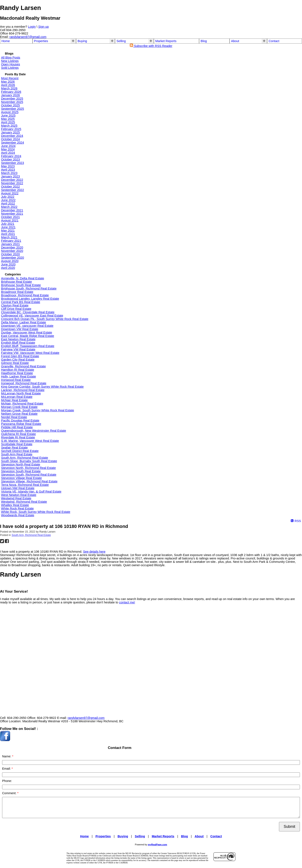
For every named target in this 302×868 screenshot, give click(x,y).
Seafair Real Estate (14, 448)
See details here (94, 552)
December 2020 (12, 247)
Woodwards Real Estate (18, 515)
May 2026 (8, 82)
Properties (41, 41)
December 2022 (12, 180)
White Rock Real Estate (17, 508)
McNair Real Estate (14, 400)
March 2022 (9, 207)
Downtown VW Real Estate (20, 329)
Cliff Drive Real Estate (16, 309)
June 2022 (8, 200)
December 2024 (12, 136)
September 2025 (12, 109)
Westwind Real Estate (16, 498)
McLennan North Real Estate (21, 393)
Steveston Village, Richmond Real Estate (29, 481)
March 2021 (9, 237)
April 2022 (8, 203)
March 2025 (9, 126)
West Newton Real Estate (19, 495)
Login (32, 27)
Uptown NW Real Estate (18, 488)
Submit (289, 827)
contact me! (127, 602)
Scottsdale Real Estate (17, 444)
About (235, 41)
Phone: (7, 781)
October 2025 (10, 105)
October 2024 (10, 139)
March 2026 (9, 88)
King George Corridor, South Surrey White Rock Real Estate (42, 387)
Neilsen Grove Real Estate (19, 414)
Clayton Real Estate (15, 305)
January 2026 (10, 95)
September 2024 (12, 143)
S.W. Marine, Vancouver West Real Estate (30, 441)
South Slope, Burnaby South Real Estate (29, 461)
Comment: (10, 793)
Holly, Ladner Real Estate (18, 376)
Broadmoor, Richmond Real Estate (25, 295)
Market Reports (166, 41)
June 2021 (8, 227)
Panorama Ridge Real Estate (21, 424)
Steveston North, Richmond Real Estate (28, 468)
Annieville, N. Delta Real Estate (23, 278)
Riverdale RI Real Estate (18, 437)
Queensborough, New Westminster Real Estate (34, 431)
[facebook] (5, 740)
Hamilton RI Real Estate (18, 370)
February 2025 (11, 129)
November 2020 (12, 251)
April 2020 (8, 268)
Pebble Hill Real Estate (17, 427)
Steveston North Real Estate (21, 464)
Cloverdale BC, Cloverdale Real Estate (28, 312)
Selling (121, 41)
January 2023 (10, 176)
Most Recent (10, 78)
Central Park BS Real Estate (21, 302)
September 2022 (12, 190)
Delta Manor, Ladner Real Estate (24, 322)
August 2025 (10, 112)
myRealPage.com (158, 845)
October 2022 (10, 187)
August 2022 (10, 193)
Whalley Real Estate (15, 505)
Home (6, 41)
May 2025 (8, 119)
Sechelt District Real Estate (20, 451)
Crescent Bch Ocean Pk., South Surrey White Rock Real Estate (45, 319)
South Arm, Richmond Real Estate (25, 458)
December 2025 (12, 99)
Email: (7, 769)
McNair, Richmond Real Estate (22, 404)
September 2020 (12, 258)
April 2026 (8, 85)
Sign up (44, 27)
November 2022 (12, 183)
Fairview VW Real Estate (18, 349)
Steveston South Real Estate (21, 471)
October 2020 (10, 254)
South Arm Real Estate (17, 454)
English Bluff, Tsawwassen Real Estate (28, 346)
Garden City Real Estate (18, 360)
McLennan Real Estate (17, 397)
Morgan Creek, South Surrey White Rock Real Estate (38, 410)
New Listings (10, 61)
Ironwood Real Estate (16, 380)
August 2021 (10, 220)
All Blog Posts (11, 58)
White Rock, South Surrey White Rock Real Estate (36, 512)
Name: (7, 756)
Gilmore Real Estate (15, 363)
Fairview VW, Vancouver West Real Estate (30, 353)
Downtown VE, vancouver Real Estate (27, 326)
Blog (204, 41)
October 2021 (10, 217)
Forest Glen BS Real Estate (20, 356)
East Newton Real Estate (18, 339)
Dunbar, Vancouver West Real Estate (27, 332)
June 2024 (8, 146)
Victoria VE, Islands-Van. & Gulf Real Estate (31, 492)
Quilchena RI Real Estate (18, 434)
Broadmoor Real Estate (17, 292)
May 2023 (8, 166)
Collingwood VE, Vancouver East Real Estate (32, 316)
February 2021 (11, 241)
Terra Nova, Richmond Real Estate (25, 485)
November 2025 (12, 102)
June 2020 (8, 264)
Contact (274, 41)
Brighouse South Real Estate (21, 285)
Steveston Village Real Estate (21, 478)
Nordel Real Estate (14, 417)
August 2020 (10, 261)
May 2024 (8, 149)
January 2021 (10, 244)
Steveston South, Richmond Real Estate (29, 475)
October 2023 (10, 159)
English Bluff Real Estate (18, 343)
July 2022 (8, 197)
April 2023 (8, 170)
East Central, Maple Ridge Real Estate (28, 336)
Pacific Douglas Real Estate (20, 420)
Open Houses (11, 64)
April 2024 (8, 153)
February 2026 (11, 92)
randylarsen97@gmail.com (28, 37)
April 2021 (8, 234)
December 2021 (12, 210)
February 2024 (11, 156)
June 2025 (8, 115)
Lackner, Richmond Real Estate (23, 390)
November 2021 (12, 214)
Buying (82, 41)
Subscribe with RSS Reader (151, 46)
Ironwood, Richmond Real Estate (24, 383)
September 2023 (12, 163)
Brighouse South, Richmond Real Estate (29, 288)
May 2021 (8, 231)
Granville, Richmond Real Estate (23, 366)
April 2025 (8, 122)
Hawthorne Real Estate (17, 373)
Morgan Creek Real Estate (19, 407)
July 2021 (8, 224)
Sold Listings (10, 68)
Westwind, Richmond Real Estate (24, 502)
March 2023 (9, 173)
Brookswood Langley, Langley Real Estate (30, 299)
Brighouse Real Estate (16, 282)
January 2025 (10, 132)
